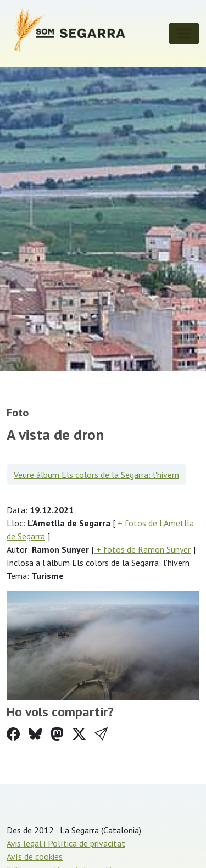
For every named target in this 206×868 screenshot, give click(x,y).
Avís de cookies (35, 856)
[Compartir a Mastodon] (57, 734)
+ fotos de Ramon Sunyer (142, 549)
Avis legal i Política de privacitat (66, 843)
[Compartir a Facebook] (13, 734)
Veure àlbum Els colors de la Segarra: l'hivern (96, 475)
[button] (101, 734)
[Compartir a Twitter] (79, 734)
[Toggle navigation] (184, 34)
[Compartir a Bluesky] (35, 734)
